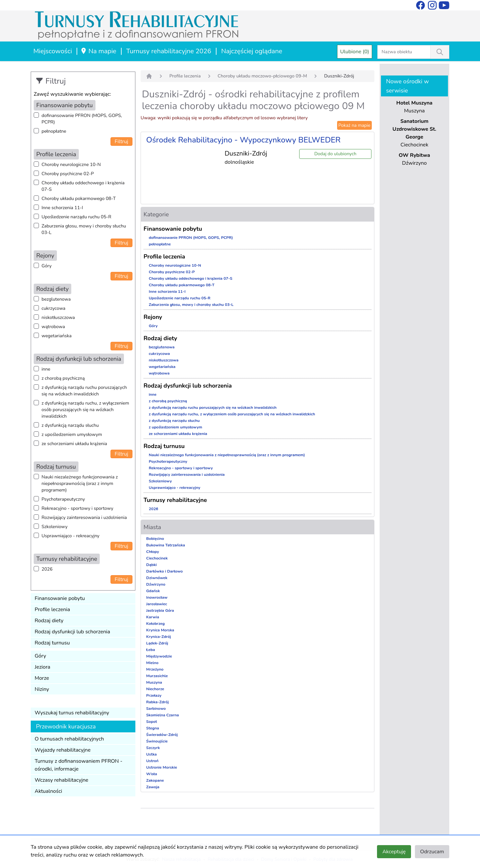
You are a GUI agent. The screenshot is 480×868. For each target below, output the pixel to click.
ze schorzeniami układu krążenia (74, 444)
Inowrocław (157, 597)
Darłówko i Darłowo (164, 571)
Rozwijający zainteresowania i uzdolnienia (84, 517)
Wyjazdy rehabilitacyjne (63, 750)
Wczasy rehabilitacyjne (61, 780)
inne (46, 369)
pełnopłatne (54, 131)
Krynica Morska (160, 630)
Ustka (151, 754)
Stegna (153, 728)
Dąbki (151, 565)
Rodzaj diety (49, 621)
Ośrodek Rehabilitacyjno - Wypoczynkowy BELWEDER (243, 140)
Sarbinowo (156, 709)
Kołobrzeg (155, 624)
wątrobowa (53, 327)
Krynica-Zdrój (159, 637)
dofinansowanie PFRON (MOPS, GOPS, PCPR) (82, 119)
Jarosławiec (157, 604)
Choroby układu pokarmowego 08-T (79, 199)
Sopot (152, 722)
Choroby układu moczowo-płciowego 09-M (263, 76)
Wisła (152, 774)
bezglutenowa (56, 299)
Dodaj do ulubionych (335, 154)
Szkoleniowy (54, 527)
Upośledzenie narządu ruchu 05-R (76, 217)
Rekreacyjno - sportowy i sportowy (77, 508)
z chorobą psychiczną (63, 378)
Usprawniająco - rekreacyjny (70, 536)
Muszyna (154, 682)
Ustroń (152, 761)
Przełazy (154, 695)
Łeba (151, 650)
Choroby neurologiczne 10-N (71, 165)
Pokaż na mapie (354, 125)
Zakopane (155, 780)
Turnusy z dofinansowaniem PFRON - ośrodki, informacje (78, 765)
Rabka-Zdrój (157, 702)
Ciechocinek (157, 558)
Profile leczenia (52, 609)
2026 (47, 569)
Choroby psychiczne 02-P (68, 174)
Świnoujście (157, 741)
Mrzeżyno (155, 669)
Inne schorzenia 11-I (62, 208)
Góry (47, 266)
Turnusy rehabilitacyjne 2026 (169, 51)
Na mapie (98, 51)
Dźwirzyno (156, 584)
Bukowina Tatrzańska (166, 545)
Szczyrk (153, 748)
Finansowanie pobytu (60, 598)
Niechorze (155, 689)
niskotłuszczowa (58, 317)
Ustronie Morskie (162, 767)
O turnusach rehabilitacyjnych (69, 739)
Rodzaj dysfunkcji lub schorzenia (72, 632)
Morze (42, 678)
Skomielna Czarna (163, 715)
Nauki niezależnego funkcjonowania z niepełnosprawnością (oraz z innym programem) (80, 484)
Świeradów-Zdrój (162, 735)
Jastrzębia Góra (160, 610)
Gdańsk (153, 591)
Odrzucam (432, 852)
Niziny (42, 689)
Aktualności (48, 791)
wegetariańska (57, 336)
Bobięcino (155, 539)
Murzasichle (157, 676)
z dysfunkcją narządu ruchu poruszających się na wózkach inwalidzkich (84, 391)
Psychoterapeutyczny (63, 499)
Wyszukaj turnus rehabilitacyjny (72, 713)
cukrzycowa (53, 308)
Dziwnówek (157, 578)
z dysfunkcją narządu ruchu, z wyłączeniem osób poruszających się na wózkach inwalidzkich (85, 410)
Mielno (152, 663)
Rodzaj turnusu (52, 643)
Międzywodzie (159, 656)
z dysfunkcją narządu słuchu (70, 425)
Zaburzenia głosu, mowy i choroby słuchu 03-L (84, 229)
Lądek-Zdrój (157, 643)
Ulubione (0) (355, 52)
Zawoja (153, 787)
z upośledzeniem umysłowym (72, 434)
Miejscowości (53, 51)
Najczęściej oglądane (252, 51)
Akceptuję (394, 852)
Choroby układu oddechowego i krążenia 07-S (83, 186)
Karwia (153, 617)
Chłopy (153, 552)
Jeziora (43, 667)
